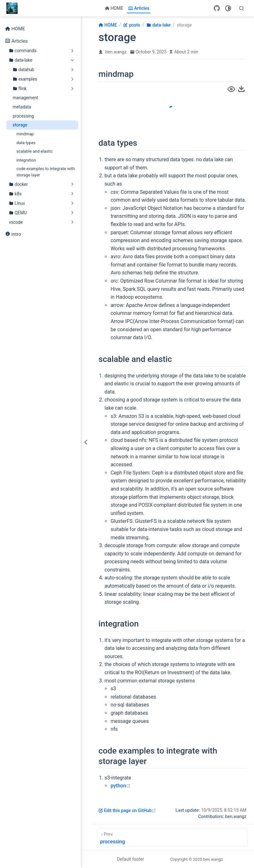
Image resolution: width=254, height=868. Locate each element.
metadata (22, 107)
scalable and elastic (35, 151)
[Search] (242, 8)
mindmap (25, 134)
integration (26, 160)
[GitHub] (217, 8)
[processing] (172, 837)
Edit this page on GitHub (127, 810)
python (121, 786)
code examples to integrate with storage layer (46, 172)
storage (20, 125)
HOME (114, 8)
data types (26, 143)
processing (23, 116)
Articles (139, 8)
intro (13, 234)
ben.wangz (116, 52)
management (25, 98)
